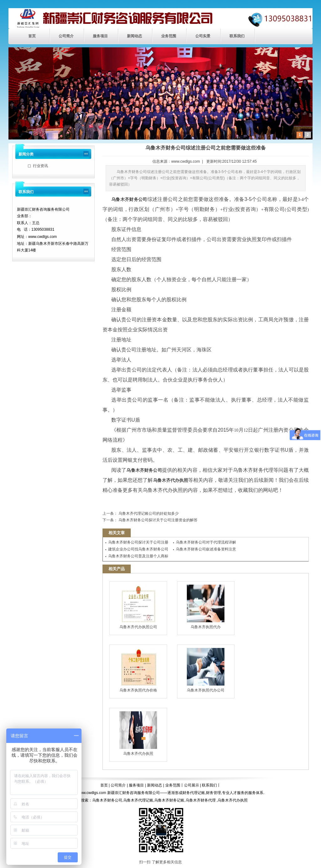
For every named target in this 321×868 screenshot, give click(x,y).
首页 (32, 36)
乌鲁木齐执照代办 (206, 607)
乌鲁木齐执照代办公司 (206, 670)
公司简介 (66, 36)
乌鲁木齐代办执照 (138, 734)
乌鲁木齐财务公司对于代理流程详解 (206, 542)
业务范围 (169, 36)
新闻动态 (134, 36)
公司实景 (203, 36)
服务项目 (100, 36)
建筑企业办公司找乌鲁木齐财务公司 (138, 549)
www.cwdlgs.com (185, 161)
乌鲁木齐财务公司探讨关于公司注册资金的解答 (158, 520)
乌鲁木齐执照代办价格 (138, 670)
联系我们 (237, 36)
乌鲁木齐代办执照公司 (138, 607)
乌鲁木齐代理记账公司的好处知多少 (148, 513)
